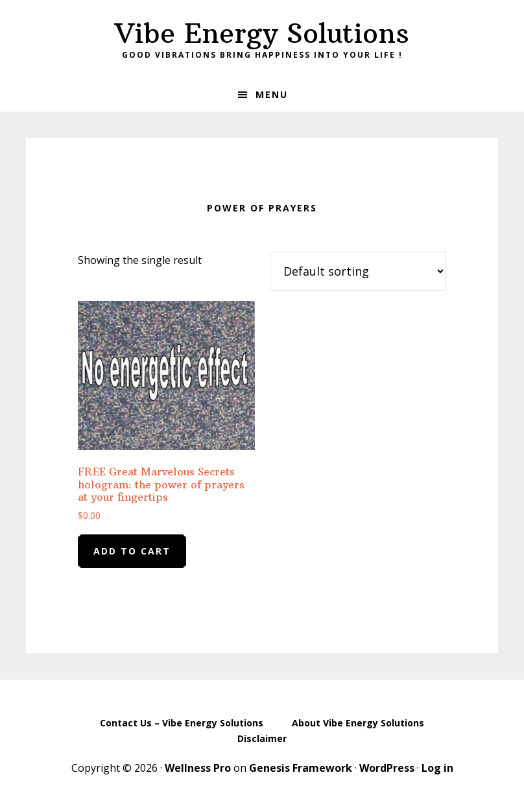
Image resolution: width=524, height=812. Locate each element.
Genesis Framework (301, 768)
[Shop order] (358, 271)
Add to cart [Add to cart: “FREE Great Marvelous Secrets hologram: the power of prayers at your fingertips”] (132, 551)
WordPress (387, 768)
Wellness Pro (198, 768)
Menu (272, 94)
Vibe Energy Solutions (262, 33)
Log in (437, 768)
